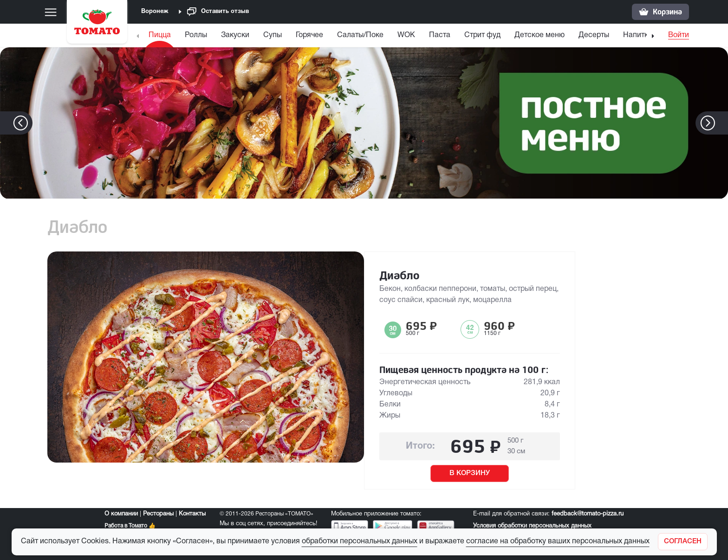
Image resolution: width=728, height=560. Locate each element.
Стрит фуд (482, 35)
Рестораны (158, 514)
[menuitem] (161, 37)
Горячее (309, 35)
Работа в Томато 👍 (130, 526)
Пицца (160, 35)
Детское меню (539, 35)
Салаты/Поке (360, 35)
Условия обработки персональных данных (532, 526)
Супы (273, 35)
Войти (679, 35)
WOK (406, 35)
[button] (722, 123)
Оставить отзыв (218, 12)
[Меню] (51, 12)
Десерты (594, 35)
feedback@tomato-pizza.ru (588, 514)
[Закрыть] (683, 542)
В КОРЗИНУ (470, 473)
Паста (440, 35)
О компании (121, 514)
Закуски (235, 35)
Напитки (638, 35)
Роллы (196, 35)
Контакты (192, 514)
